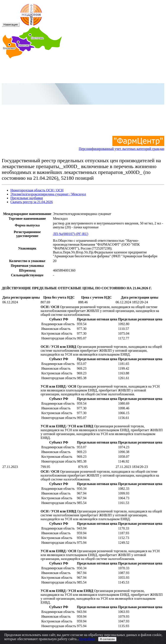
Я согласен (107, 639)
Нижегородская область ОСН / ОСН (37, 190)
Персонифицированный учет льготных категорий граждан (121, 147)
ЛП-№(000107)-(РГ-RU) (71, 234)
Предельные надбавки (27, 198)
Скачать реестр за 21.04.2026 (32, 202)
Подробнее (87, 639)
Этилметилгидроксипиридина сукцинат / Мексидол (48, 194)
